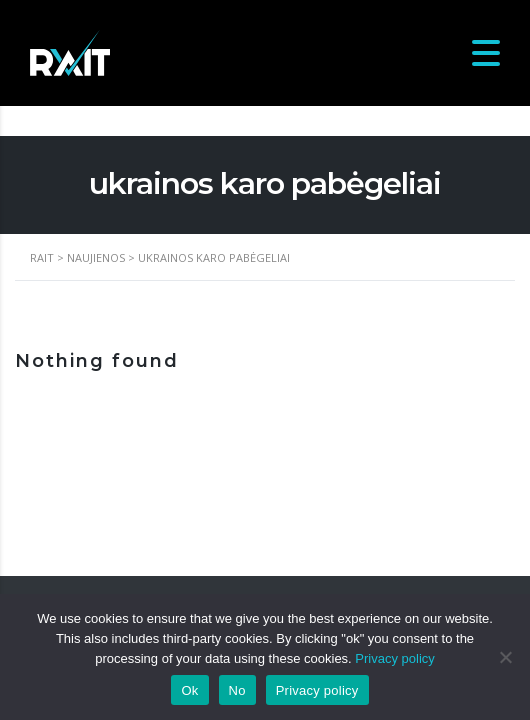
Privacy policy (394, 658)
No (237, 690)
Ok (189, 690)
